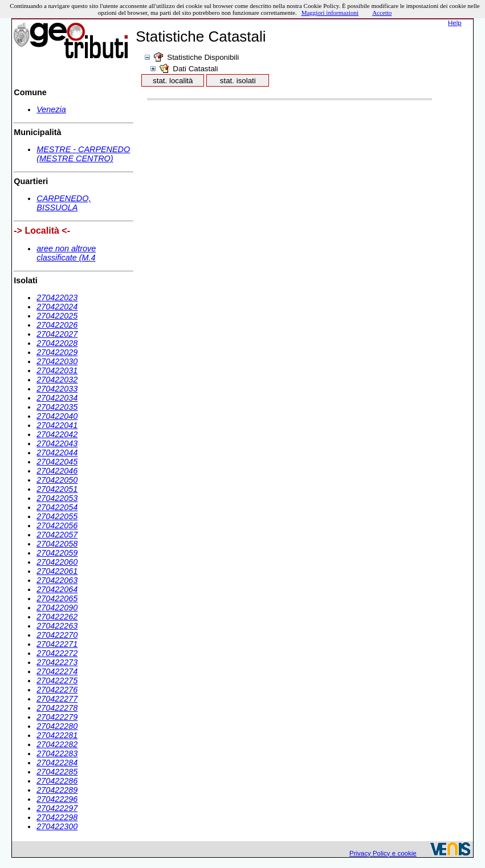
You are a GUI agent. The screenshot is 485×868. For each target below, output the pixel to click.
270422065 (57, 598)
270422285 (57, 772)
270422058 (57, 544)
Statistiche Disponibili (203, 57)
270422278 (57, 708)
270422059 (57, 553)
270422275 (57, 680)
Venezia (51, 109)
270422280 (57, 726)
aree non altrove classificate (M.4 (66, 253)
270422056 (57, 525)
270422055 (57, 516)
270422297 (57, 808)
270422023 (57, 298)
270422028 (57, 343)
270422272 (57, 653)
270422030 (57, 361)
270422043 (57, 443)
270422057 (57, 535)
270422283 (57, 753)
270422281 (57, 735)
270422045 (57, 462)
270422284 (57, 763)
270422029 (57, 352)
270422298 (57, 817)
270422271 (57, 644)
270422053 (57, 498)
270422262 (57, 617)
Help (455, 23)
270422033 (57, 389)
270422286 (57, 781)
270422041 (57, 425)
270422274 (57, 671)
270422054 (57, 507)
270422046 (57, 471)
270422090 (57, 608)
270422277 (57, 699)
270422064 (57, 589)
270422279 (57, 717)
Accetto (382, 13)
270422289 (57, 790)
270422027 (57, 334)
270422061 (57, 571)
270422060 (57, 562)
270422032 (57, 380)
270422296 (57, 799)
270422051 (57, 489)
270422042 (57, 434)
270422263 (57, 626)
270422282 (57, 744)
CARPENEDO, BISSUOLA (64, 203)
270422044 (57, 453)
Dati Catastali (195, 69)
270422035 (57, 407)
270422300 (57, 826)
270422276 (57, 690)
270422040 (57, 416)
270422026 (57, 325)
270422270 (57, 635)
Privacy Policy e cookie (383, 853)
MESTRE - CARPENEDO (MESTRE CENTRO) (83, 154)
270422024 (57, 307)
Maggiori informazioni (330, 13)
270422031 (57, 370)
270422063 (57, 580)
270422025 (57, 316)
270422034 (57, 398)
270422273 (57, 662)
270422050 (57, 480)
